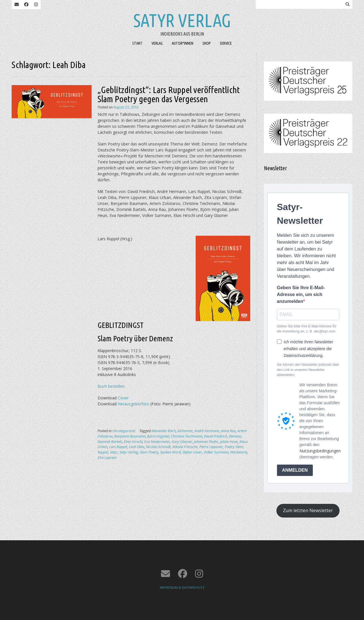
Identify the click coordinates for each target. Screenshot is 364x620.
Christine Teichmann (187, 436)
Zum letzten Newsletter (308, 510)
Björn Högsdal (158, 436)
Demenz (235, 436)
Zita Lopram (107, 458)
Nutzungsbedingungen (320, 451)
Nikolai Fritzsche (185, 447)
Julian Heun (229, 442)
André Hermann (207, 431)
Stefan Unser (192, 452)
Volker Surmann (216, 452)
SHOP (207, 43)
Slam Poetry (149, 452)
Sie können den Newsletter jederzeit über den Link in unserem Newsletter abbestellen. (308, 370)
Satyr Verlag (182, 20)
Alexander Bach (164, 431)
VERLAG (157, 43)
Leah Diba (136, 447)
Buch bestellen (111, 386)
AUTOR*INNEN (183, 43)
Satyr (114, 452)
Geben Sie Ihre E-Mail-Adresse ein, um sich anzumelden (301, 294)
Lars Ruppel (118, 447)
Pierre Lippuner (211, 447)
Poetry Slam (234, 447)
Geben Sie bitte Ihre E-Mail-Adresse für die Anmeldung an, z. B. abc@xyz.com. (307, 329)
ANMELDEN (295, 470)
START (137, 43)
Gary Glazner (182, 442)
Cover (123, 398)
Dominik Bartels (110, 442)
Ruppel (103, 452)
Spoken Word (170, 452)
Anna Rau (228, 431)
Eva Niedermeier (157, 442)
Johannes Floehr (206, 442)
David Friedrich (216, 436)
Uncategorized (124, 431)
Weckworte (239, 452)
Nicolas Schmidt (158, 447)
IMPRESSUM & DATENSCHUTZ (182, 587)
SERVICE (226, 43)
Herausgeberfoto (134, 404)
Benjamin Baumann (130, 436)
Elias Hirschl (133, 442)
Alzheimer (185, 431)
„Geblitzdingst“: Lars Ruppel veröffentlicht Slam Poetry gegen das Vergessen (169, 94)
